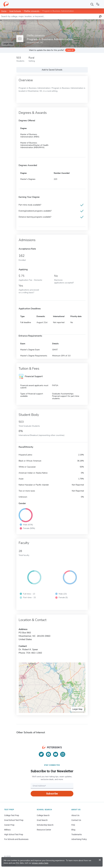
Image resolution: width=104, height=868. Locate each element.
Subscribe (52, 794)
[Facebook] (48, 754)
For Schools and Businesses (16, 839)
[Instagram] (63, 754)
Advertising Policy (79, 839)
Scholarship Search (45, 825)
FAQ (73, 825)
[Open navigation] (98, 4)
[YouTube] (56, 754)
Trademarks (77, 834)
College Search (43, 815)
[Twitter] (41, 754)
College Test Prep (12, 815)
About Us (75, 815)
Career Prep (9, 825)
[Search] (92, 4)
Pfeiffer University (32, 11)
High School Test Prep (14, 834)
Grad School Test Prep (14, 820)
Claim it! (70, 50)
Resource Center (44, 830)
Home (4, 11)
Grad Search (42, 820)
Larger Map (8, 44)
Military (7, 830)
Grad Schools (15, 11)
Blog (73, 830)
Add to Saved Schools (52, 70)
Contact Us (76, 820)
